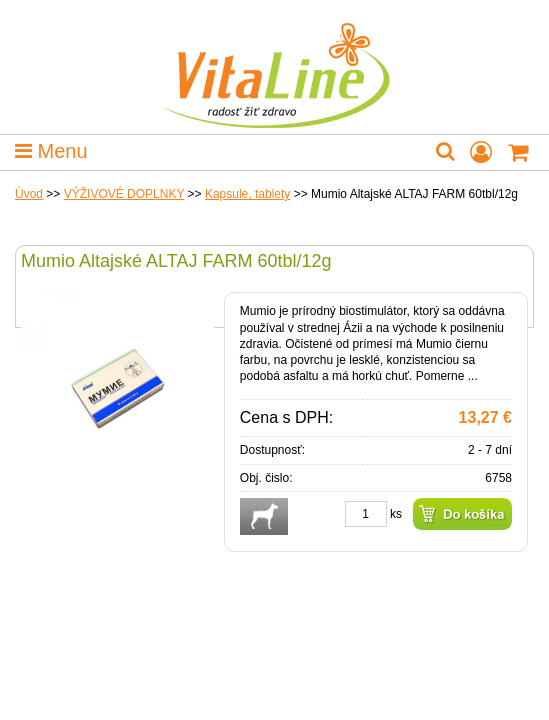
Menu (51, 151)
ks (396, 514)
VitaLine (275, 64)
